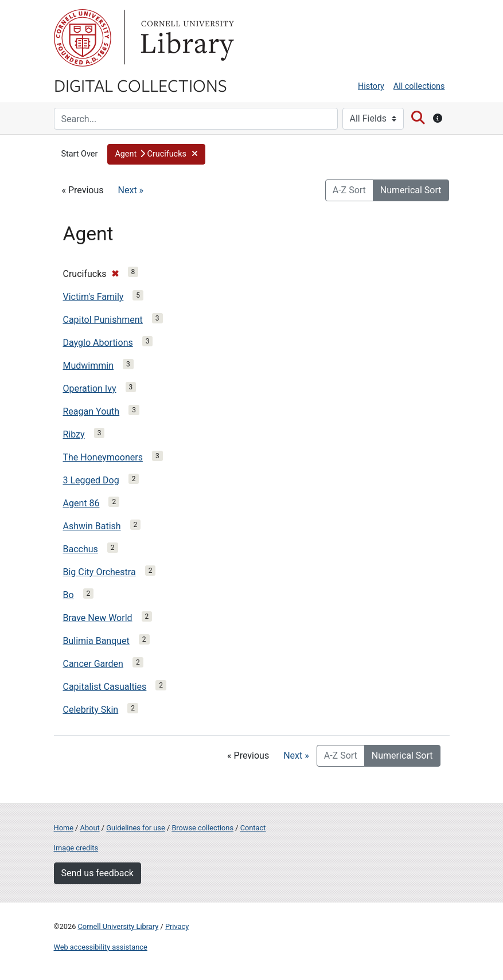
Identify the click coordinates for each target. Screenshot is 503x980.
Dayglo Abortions (98, 343)
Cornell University (83, 38)
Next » (131, 190)
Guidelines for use (135, 828)
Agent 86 (81, 503)
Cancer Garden (93, 664)
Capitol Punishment (103, 320)
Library (186, 38)
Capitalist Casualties (105, 687)
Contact (253, 828)
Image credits (76, 848)
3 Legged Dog (91, 480)
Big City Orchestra (100, 572)
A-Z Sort (349, 190)
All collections (419, 86)
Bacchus (81, 549)
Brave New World (98, 618)
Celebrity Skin (91, 710)
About (90, 828)
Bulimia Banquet (96, 641)
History (371, 86)
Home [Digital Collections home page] (64, 828)
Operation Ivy (90, 389)
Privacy (177, 926)
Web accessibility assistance (101, 947)
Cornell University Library (118, 926)
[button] (156, 154)
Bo (69, 595)
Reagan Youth (91, 411)
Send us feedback (98, 873)
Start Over (80, 154)
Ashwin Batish (92, 526)
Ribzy (74, 434)
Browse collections (202, 828)
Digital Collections (141, 85)
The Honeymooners (103, 457)
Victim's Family (93, 297)
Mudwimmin (89, 366)
